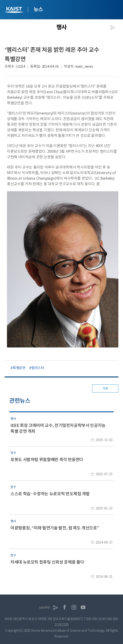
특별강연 (19, 368)
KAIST (15, 10)
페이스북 (65, 607)
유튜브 (83, 607)
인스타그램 (74, 607)
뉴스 (38, 9)
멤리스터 (38, 368)
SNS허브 (45, 608)
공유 (113, 28)
